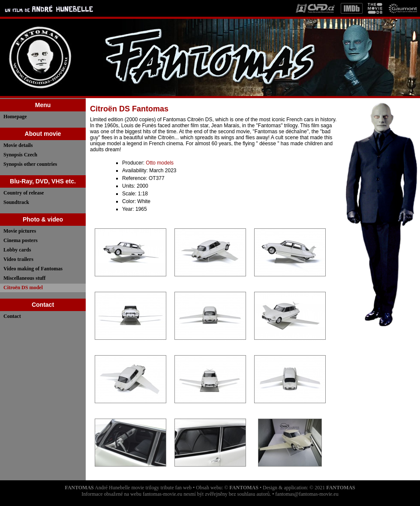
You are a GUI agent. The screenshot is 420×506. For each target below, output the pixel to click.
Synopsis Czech (20, 155)
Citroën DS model (23, 287)
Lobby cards (17, 250)
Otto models (160, 163)
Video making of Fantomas (33, 269)
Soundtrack (16, 202)
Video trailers (18, 259)
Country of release (24, 193)
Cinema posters (21, 240)
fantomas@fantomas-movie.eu (307, 494)
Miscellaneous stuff (24, 278)
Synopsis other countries (30, 164)
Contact (12, 316)
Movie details (18, 145)
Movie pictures (20, 231)
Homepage (15, 117)
